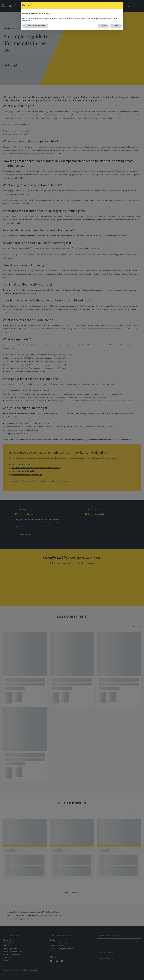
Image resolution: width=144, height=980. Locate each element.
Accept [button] (116, 26)
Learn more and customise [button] (35, 26)
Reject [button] (103, 26)
